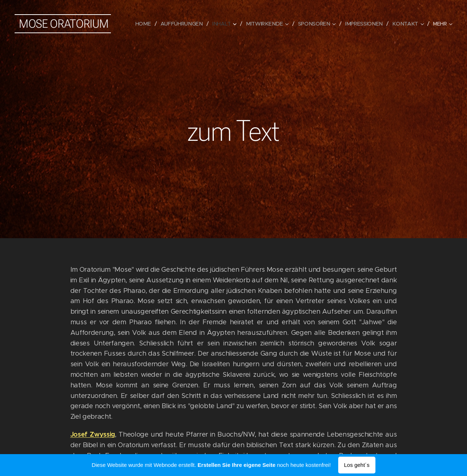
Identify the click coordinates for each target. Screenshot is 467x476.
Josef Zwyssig (93, 434)
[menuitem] (149, 24)
